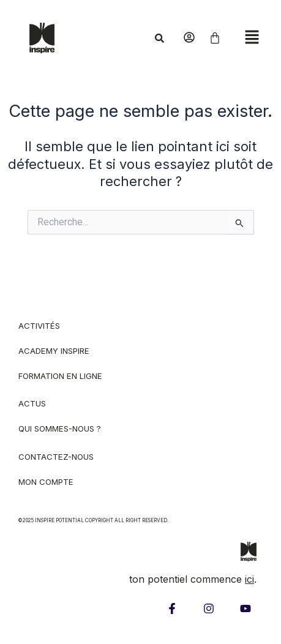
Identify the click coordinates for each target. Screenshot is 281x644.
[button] (252, 38)
